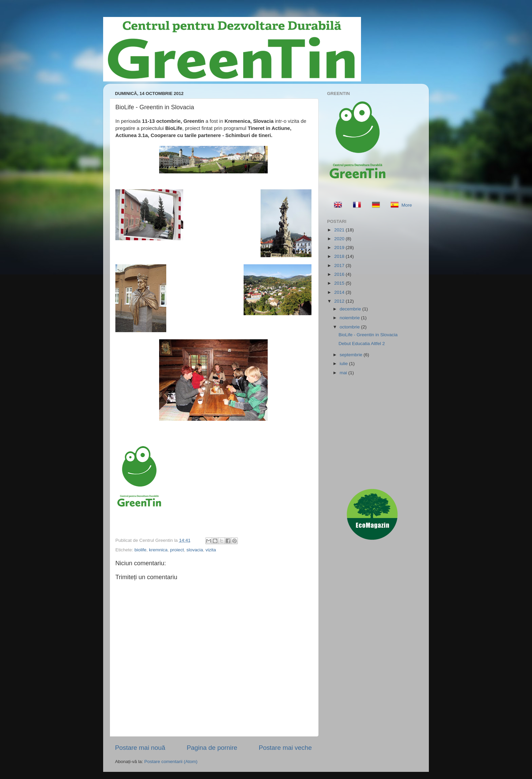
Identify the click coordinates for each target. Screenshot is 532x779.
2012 (340, 301)
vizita (211, 550)
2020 (340, 239)
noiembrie (350, 318)
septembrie (352, 355)
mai (344, 373)
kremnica (158, 550)
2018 (340, 256)
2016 (340, 274)
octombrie (350, 327)
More (407, 205)
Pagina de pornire (212, 748)
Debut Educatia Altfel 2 (362, 344)
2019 (340, 248)
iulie (344, 364)
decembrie (351, 309)
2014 (340, 292)
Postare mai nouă (140, 748)
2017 (340, 265)
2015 (340, 283)
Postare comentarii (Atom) (171, 762)
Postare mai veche (285, 748)
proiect (177, 550)
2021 (340, 230)
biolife (140, 550)
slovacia (195, 550)
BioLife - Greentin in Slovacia (368, 335)
